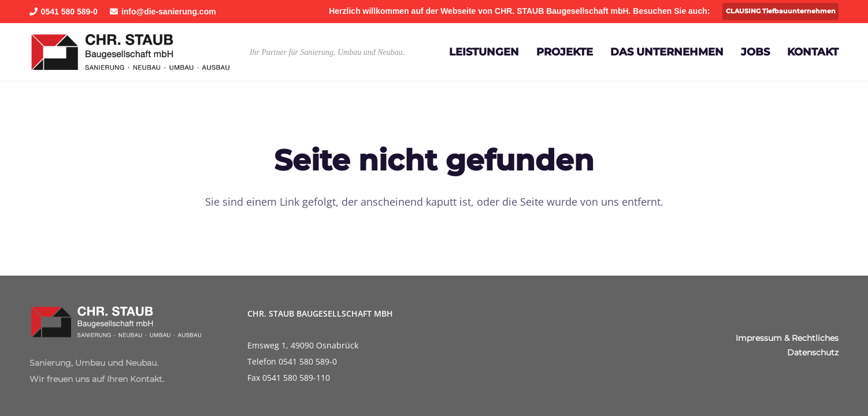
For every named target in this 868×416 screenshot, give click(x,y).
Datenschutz (813, 352)
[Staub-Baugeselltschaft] (130, 52)
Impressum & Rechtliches (787, 338)
